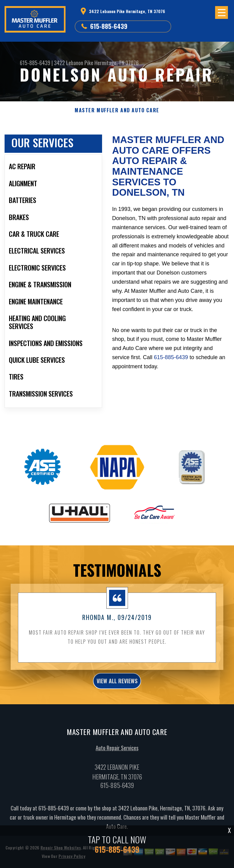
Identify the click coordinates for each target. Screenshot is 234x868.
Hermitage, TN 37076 (117, 63)
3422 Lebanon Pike (74, 63)
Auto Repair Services (117, 754)
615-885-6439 (109, 26)
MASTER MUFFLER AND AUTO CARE (117, 110)
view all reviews (117, 687)
